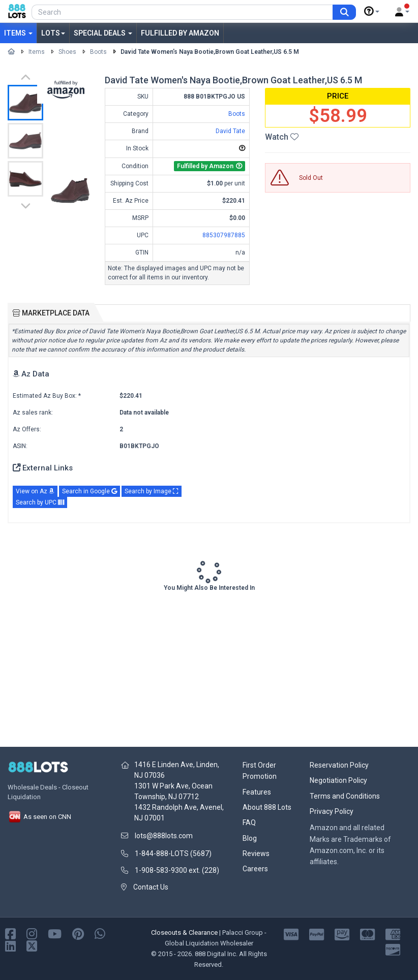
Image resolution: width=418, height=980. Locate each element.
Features (257, 792)
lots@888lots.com (164, 836)
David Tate (230, 131)
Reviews (256, 853)
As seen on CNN (39, 817)
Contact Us (151, 887)
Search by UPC (40, 502)
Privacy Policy (332, 811)
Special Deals (103, 33)
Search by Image (152, 491)
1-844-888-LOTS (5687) (173, 853)
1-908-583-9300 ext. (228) (177, 870)
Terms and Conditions (345, 796)
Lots (53, 33)
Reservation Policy (339, 765)
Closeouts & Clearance (184, 932)
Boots (98, 52)
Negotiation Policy (338, 780)
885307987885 (224, 235)
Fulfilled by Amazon (180, 33)
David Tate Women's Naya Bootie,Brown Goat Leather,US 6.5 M (210, 52)
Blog (250, 838)
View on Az (35, 491)
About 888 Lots (267, 807)
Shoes (67, 52)
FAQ (249, 823)
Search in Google (89, 491)
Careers (255, 869)
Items (18, 33)
